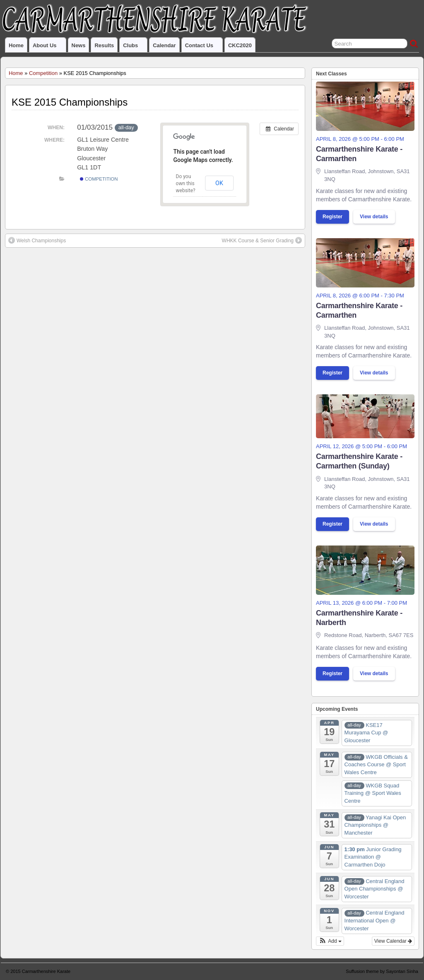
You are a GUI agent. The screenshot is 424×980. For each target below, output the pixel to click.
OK (219, 183)
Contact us (203, 47)
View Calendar (393, 941)
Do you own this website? (186, 183)
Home (16, 45)
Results (104, 45)
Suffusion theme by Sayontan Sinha (382, 971)
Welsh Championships (37, 240)
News (79, 45)
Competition (43, 73)
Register (332, 217)
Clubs (134, 47)
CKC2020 (240, 45)
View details (374, 217)
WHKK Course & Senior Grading (262, 240)
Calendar (164, 45)
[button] (330, 941)
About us (48, 47)
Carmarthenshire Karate (46, 971)
